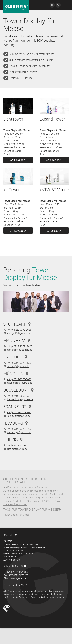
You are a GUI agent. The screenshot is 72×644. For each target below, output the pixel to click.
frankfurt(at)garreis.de (18, 416)
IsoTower (11, 190)
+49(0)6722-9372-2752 (19, 429)
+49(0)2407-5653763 (18, 396)
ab (18, 160)
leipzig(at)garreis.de (17, 449)
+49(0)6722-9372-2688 (19, 330)
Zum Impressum (12, 560)
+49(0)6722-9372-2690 (19, 379)
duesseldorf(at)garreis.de (20, 399)
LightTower (13, 119)
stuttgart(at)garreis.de (18, 333)
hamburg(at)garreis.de (19, 432)
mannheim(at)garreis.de (19, 350)
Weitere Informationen (15, 504)
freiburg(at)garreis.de (18, 366)
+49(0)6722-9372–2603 (19, 346)
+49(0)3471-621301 (17, 446)
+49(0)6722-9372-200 (17, 572)
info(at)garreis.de (18, 578)
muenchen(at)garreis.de (19, 383)
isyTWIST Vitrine (54, 190)
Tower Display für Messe (38, 510)
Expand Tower (52, 119)
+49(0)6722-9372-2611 (19, 412)
